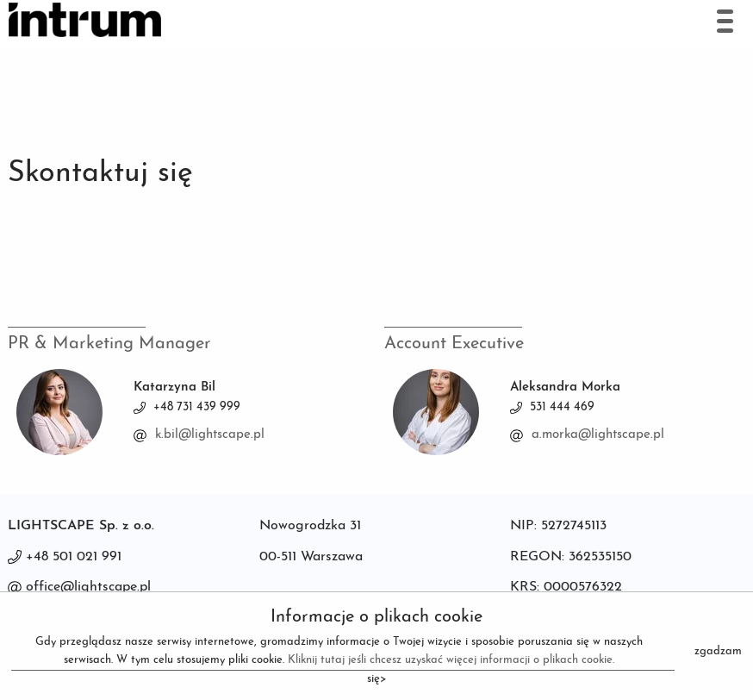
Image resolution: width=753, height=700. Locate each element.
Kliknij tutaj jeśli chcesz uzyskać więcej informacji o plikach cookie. (451, 660)
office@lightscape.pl (88, 587)
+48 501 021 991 (74, 557)
